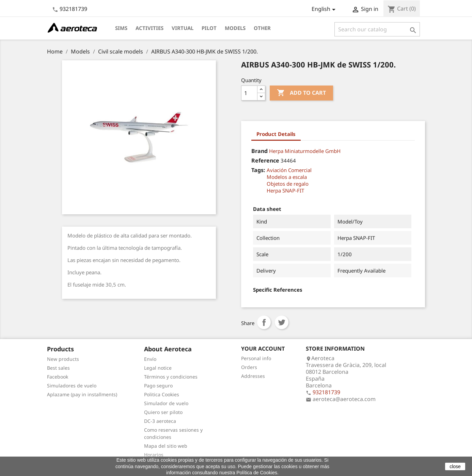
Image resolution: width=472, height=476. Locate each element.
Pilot (209, 28)
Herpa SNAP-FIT (285, 190)
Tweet (282, 322)
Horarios (154, 455)
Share (264, 322)
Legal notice (158, 368)
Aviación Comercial (289, 170)
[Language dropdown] (325, 10)
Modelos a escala (287, 177)
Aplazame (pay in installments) (82, 394)
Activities (150, 28)
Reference (265, 160)
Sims (121, 28)
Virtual (183, 28)
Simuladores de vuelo (72, 386)
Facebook (58, 377)
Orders (249, 367)
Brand (259, 151)
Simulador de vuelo (166, 403)
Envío (150, 359)
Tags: (258, 170)
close (455, 466)
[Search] (377, 29)
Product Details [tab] (276, 134)
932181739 (73, 9)
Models (235, 28)
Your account (263, 349)
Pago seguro (158, 386)
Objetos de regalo (288, 184)
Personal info (256, 358)
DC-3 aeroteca (160, 421)
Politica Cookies (162, 394)
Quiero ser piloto (163, 412)
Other (262, 28)
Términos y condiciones (171, 377)
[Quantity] (249, 93)
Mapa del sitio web (166, 446)
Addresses (253, 376)
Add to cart (301, 93)
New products (63, 359)
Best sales (58, 368)
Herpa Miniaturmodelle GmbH (305, 151)
